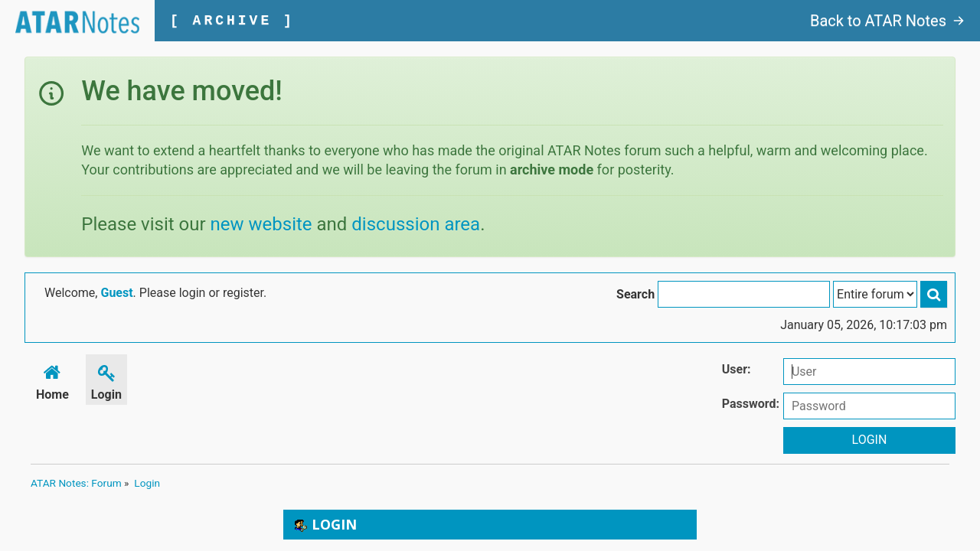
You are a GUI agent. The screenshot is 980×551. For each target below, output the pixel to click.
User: (737, 369)
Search (635, 294)
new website (261, 224)
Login (106, 380)
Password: (751, 404)
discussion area (416, 224)
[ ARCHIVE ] (232, 21)
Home (52, 380)
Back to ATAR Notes (887, 21)
